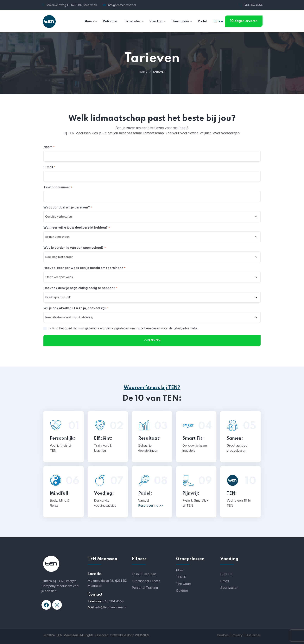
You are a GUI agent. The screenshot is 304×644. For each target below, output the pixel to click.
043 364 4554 (253, 5)
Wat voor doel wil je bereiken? (68, 207)
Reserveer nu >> (151, 505)
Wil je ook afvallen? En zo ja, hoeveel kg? (76, 308)
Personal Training (145, 588)
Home (143, 72)
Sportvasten (229, 588)
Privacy (237, 635)
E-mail (49, 167)
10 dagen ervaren (244, 21)
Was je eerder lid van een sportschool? (74, 248)
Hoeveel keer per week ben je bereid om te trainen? (84, 268)
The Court (184, 584)
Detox (225, 581)
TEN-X (181, 577)
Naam (49, 147)
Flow (180, 570)
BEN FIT (227, 574)
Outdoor (182, 591)
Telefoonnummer (58, 187)
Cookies (223, 635)
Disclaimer (253, 635)
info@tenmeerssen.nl (122, 5)
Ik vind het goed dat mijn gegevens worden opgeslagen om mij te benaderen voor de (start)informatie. (123, 328)
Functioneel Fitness (146, 581)
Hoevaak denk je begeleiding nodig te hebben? (80, 288)
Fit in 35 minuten (144, 574)
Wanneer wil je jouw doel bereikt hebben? (76, 228)
